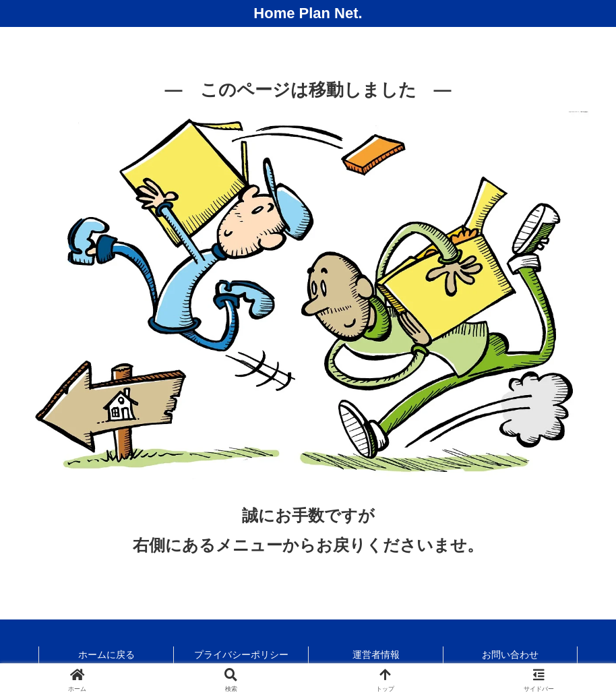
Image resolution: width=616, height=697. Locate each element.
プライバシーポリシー (241, 655)
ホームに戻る (106, 655)
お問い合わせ (510, 655)
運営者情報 (376, 655)
